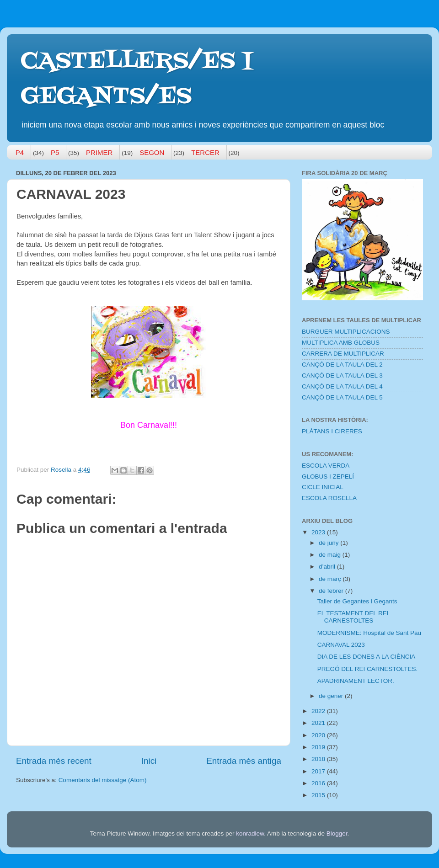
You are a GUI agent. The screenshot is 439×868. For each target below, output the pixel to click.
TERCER (205, 152)
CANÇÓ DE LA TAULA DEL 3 (342, 375)
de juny (329, 543)
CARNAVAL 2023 (341, 645)
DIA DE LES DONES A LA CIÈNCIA (367, 657)
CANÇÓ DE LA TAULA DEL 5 (342, 397)
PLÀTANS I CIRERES (332, 431)
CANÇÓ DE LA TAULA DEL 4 (342, 386)
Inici (149, 761)
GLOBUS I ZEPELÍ (328, 477)
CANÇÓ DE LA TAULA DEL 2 (342, 365)
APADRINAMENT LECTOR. (356, 681)
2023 (319, 532)
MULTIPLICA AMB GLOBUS (341, 343)
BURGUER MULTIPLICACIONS (346, 332)
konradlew (250, 833)
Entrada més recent (54, 761)
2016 (319, 783)
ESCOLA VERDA (326, 466)
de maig (331, 555)
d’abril (328, 567)
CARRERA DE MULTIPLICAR (343, 354)
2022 (319, 711)
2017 (319, 771)
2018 (319, 759)
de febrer (332, 591)
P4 (20, 152)
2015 (319, 795)
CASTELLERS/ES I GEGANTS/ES (137, 79)
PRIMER (99, 152)
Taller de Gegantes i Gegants (357, 601)
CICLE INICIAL (323, 487)
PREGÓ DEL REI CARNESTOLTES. (368, 669)
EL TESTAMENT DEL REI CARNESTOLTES (353, 617)
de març (331, 579)
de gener (332, 696)
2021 (319, 723)
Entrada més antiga (244, 761)
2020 (319, 735)
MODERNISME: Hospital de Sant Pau (369, 633)
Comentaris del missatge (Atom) (103, 780)
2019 (319, 747)
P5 (55, 152)
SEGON (152, 152)
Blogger (337, 833)
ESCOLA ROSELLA (329, 498)
